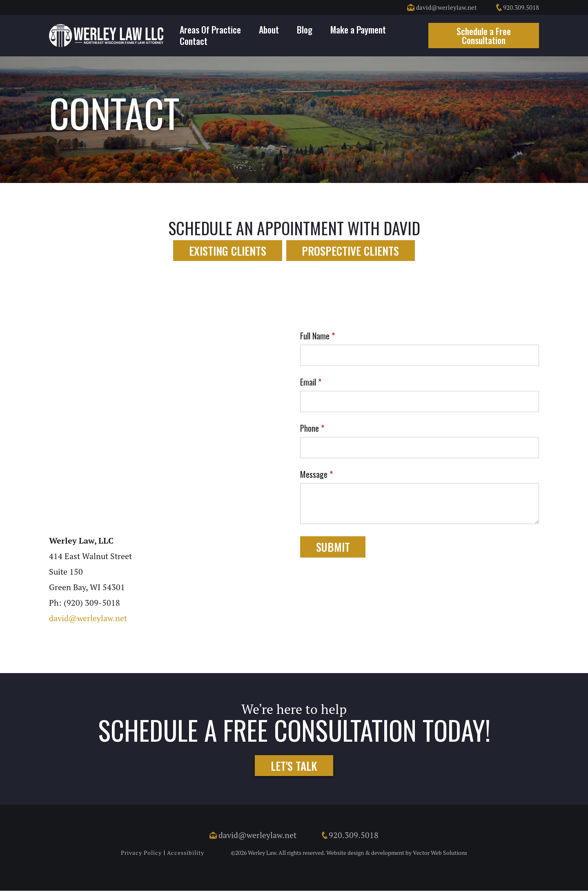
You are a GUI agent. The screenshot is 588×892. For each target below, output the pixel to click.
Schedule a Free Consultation (484, 36)
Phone (312, 429)
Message (316, 475)
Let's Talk (294, 766)
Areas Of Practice (210, 29)
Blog (305, 29)
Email (311, 383)
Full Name (317, 337)
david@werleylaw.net (442, 7)
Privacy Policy (141, 854)
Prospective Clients (353, 251)
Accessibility (186, 854)
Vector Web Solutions (440, 854)
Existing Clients (226, 251)
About (269, 29)
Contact (194, 41)
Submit (334, 548)
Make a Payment (358, 29)
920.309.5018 (517, 7)
